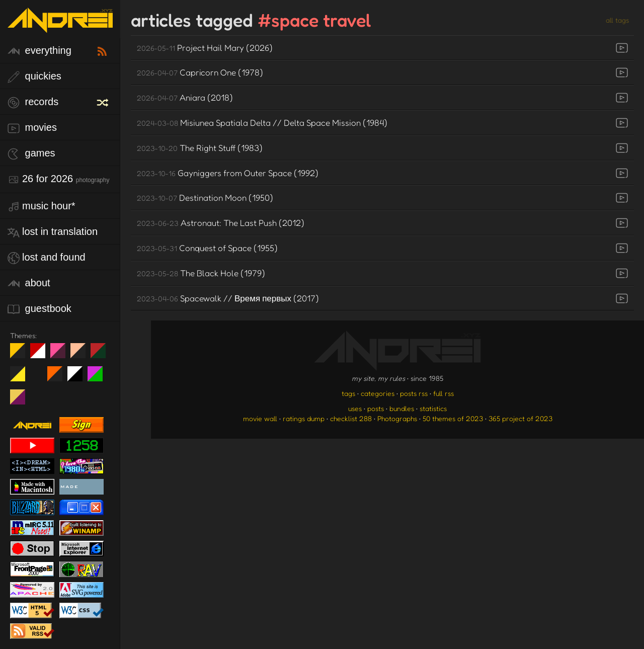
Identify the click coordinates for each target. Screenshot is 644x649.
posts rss (414, 393)
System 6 (79, 378)
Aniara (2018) (185, 97)
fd (61, 355)
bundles (402, 408)
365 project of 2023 (520, 418)
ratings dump (304, 418)
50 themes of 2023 (453, 418)
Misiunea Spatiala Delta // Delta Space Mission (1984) (262, 123)
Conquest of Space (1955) (207, 248)
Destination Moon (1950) (205, 197)
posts (376, 408)
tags (348, 393)
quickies (34, 77)
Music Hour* (42, 207)
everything (39, 51)
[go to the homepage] (60, 26)
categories (378, 393)
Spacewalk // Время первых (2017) (228, 298)
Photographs (397, 418)
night (21, 355)
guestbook (39, 309)
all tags (617, 20)
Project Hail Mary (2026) (205, 48)
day (42, 355)
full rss (444, 393)
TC (21, 401)
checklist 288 (351, 418)
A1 (99, 378)
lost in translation (53, 232)
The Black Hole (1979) (201, 273)
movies (32, 128)
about (29, 283)
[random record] (104, 101)
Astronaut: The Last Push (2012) (221, 223)
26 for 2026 (58, 179)
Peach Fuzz (82, 355)
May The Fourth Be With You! (21, 378)
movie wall (260, 418)
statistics (433, 408)
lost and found (47, 258)
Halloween (59, 378)
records (33, 102)
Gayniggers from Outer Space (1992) (228, 173)
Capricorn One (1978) (200, 72)
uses (355, 408)
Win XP (38, 374)
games (31, 154)
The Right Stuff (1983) (200, 148)
